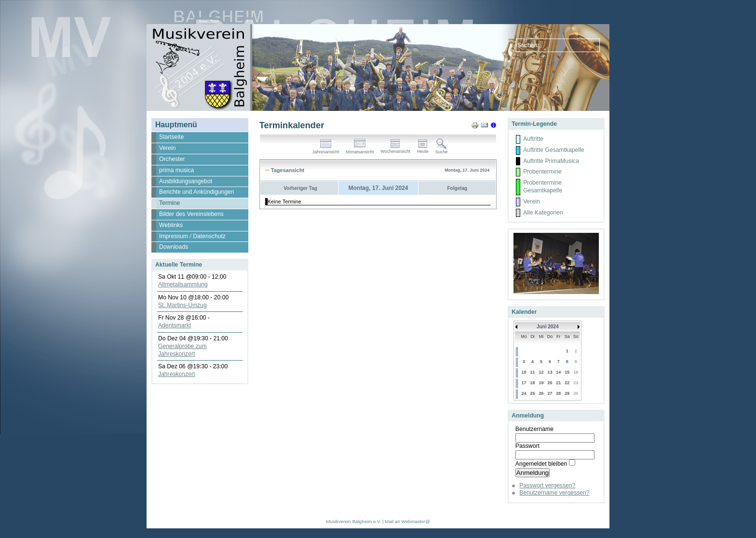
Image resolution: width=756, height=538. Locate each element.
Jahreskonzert (176, 374)
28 (558, 393)
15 (567, 372)
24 (524, 393)
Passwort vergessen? (547, 485)
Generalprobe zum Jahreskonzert (182, 350)
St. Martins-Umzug (182, 305)
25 (533, 393)
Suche (442, 150)
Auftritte (533, 139)
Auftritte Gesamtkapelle (553, 150)
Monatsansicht (360, 150)
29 (567, 393)
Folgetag (457, 188)
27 (550, 393)
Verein (531, 202)
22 (567, 383)
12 (541, 372)
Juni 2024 (548, 327)
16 (576, 372)
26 (541, 393)
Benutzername (534, 429)
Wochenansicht (395, 149)
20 (550, 383)
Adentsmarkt (175, 325)
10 (524, 372)
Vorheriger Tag (300, 188)
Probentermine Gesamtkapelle (543, 187)
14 (558, 372)
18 (533, 383)
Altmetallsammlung (183, 284)
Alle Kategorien (543, 213)
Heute (423, 149)
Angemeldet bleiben (541, 464)
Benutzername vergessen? (554, 493)
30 (576, 393)
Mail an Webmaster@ (407, 521)
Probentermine (542, 172)
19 (541, 383)
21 (558, 383)
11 (533, 372)
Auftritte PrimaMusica (551, 161)
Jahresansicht (326, 150)
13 (550, 372)
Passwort (527, 446)
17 (524, 383)
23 (576, 383)
